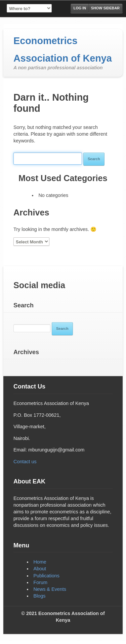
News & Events (50, 589)
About (40, 569)
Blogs (39, 596)
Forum (40, 582)
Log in (80, 8)
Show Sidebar (105, 8)
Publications (46, 576)
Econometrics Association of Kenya (63, 49)
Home (40, 562)
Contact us (25, 462)
